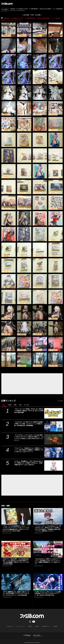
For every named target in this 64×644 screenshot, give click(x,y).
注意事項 (37, 624)
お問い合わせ (10, 624)
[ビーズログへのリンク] (38, 633)
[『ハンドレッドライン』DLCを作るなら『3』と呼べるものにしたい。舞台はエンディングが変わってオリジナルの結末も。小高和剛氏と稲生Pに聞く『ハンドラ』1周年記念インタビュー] (48, 514)
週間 (15, 403)
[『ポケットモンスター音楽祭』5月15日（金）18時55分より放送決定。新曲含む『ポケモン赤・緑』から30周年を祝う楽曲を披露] (53, 411)
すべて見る (60, 399)
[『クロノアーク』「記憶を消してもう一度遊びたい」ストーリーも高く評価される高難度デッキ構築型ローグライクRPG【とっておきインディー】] (53, 450)
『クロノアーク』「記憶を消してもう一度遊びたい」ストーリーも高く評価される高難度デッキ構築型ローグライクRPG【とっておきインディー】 (29, 448)
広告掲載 (55, 624)
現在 (4, 403)
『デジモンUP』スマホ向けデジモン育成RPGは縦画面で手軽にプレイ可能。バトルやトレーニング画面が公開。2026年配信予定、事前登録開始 (29, 422)
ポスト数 (26, 403)
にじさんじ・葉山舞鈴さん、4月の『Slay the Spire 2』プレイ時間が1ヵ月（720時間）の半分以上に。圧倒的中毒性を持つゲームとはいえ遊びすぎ (29, 461)
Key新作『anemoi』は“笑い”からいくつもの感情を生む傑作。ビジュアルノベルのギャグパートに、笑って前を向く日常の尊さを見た (48, 591)
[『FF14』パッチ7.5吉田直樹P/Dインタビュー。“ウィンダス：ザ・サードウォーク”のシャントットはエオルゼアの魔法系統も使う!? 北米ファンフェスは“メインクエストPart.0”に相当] (16, 514)
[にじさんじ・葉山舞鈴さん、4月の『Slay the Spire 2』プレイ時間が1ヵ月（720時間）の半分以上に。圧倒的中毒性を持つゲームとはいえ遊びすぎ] (53, 464)
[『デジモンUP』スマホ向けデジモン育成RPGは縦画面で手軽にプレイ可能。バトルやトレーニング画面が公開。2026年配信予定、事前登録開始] (53, 424)
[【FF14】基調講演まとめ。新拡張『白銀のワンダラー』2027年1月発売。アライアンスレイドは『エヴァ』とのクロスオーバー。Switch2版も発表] (16, 580)
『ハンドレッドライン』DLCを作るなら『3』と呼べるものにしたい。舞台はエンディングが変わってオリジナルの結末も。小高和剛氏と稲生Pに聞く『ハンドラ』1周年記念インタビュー (48, 526)
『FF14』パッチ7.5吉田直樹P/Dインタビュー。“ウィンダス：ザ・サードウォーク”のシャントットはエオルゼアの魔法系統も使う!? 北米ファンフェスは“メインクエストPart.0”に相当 (16, 526)
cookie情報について (46, 624)
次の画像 (38, 15)
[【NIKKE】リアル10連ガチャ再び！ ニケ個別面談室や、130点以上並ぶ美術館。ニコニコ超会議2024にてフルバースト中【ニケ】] (8, 28)
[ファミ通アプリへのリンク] (27, 633)
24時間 (9, 403)
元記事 (5, 10)
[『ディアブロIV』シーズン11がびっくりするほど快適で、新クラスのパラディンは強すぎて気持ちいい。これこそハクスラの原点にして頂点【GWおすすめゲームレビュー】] (53, 437)
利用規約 (30, 624)
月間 (20, 403)
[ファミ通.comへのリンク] (7, 4)
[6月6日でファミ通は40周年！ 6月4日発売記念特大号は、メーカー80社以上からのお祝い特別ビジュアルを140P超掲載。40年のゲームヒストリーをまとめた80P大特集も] (16, 547)
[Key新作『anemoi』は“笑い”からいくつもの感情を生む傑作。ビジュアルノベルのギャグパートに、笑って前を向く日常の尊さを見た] (48, 580)
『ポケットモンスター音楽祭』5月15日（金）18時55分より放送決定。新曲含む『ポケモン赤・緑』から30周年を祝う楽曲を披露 (29, 409)
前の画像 (26, 15)
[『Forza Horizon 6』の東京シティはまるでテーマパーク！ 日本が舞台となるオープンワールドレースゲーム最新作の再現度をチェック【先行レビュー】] (48, 547)
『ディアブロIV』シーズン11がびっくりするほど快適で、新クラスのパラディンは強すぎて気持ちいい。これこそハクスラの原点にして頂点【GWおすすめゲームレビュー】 (29, 436)
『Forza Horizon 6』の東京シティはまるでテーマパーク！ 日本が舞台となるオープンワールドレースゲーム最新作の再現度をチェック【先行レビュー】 (48, 559)
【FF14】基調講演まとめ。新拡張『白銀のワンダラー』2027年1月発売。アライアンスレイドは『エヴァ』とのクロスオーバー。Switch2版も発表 (16, 591)
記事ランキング (9, 399)
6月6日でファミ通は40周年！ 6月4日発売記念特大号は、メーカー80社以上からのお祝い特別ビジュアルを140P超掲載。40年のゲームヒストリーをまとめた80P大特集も (16, 559)
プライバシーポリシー (21, 624)
